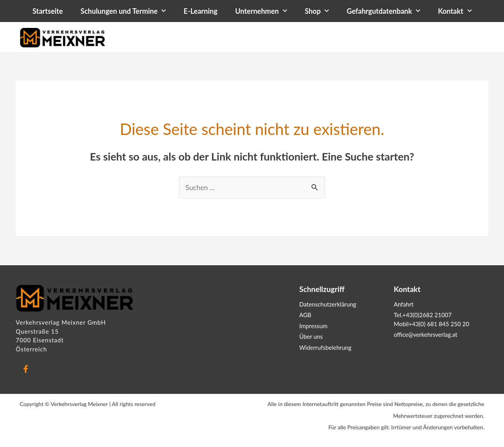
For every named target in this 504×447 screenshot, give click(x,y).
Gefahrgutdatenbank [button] (383, 11)
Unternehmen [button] (261, 11)
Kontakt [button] (455, 11)
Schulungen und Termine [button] (123, 11)
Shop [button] (317, 11)
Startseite (48, 11)
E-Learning (200, 11)
